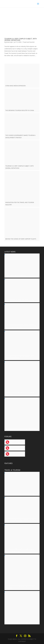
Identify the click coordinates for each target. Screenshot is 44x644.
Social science (15, 442)
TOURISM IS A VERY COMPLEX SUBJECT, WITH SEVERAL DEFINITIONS (21, 39)
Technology (15, 448)
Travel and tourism (29, 42)
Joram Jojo (9, 42)
